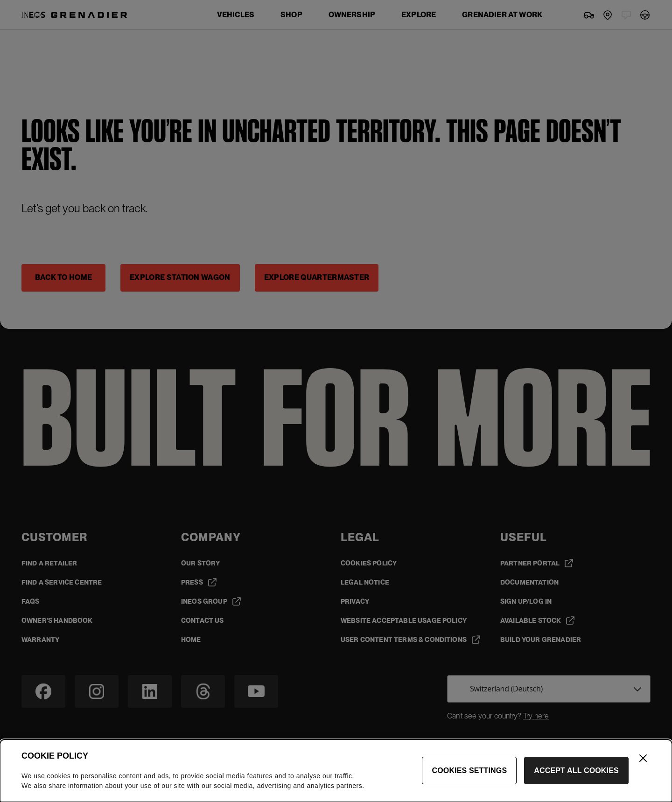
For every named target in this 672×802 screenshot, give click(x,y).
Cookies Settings (469, 771)
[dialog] (336, 771)
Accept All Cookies (576, 771)
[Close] (643, 758)
